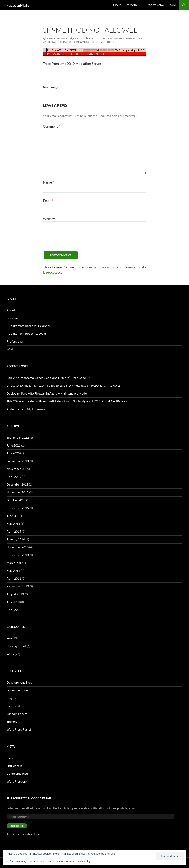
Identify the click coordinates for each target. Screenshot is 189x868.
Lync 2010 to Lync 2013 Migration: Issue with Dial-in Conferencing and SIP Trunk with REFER (93, 40)
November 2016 (18, 469)
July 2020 (13, 453)
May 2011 (13, 571)
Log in (11, 758)
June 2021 (13, 445)
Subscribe (17, 826)
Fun (9, 638)
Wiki (173, 5)
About (117, 5)
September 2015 (18, 508)
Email (48, 200)
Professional (156, 5)
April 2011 (14, 578)
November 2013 (18, 547)
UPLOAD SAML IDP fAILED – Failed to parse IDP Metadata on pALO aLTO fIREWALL (63, 385)
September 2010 (18, 586)
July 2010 (13, 602)
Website (49, 219)
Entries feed (15, 766)
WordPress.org (17, 781)
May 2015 (13, 524)
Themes (12, 722)
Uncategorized (16, 646)
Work (10, 654)
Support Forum (17, 714)
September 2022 (18, 437)
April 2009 (14, 610)
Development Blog (19, 682)
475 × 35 (78, 38)
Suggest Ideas (15, 706)
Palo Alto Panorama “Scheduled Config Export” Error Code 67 (48, 378)
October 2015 (16, 500)
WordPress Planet (19, 729)
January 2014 (16, 539)
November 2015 (18, 492)
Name (48, 182)
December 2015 (17, 484)
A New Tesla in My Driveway (26, 409)
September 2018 (18, 461)
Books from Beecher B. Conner (30, 326)
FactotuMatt (18, 5)
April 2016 (14, 477)
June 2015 (13, 516)
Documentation (17, 690)
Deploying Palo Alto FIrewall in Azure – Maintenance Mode (47, 393)
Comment (51, 126)
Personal (133, 5)
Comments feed (17, 774)
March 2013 (15, 563)
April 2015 (14, 531)
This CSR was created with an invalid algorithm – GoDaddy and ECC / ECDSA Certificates (67, 401)
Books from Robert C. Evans (28, 334)
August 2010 (15, 594)
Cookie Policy (83, 861)
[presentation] (76, 243)
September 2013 (18, 555)
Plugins (12, 698)
